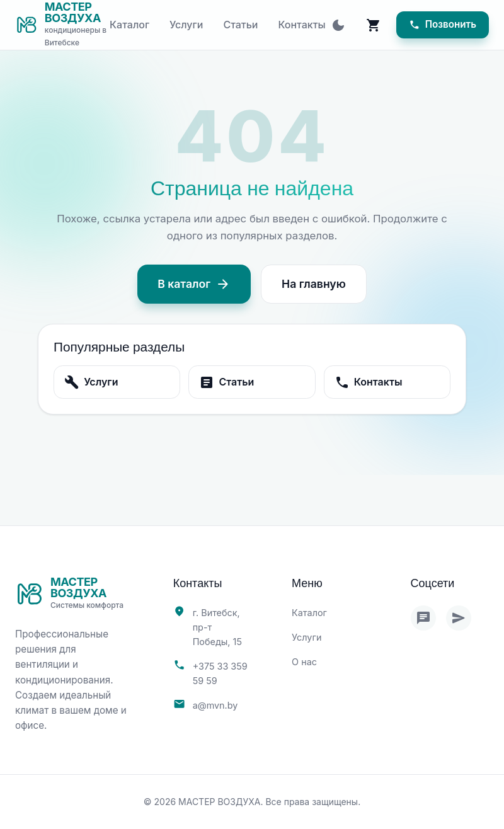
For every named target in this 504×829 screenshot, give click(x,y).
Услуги (186, 25)
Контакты (302, 25)
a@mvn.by (215, 705)
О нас (304, 662)
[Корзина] (374, 25)
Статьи (240, 25)
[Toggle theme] (338, 25)
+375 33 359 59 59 (220, 673)
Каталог (129, 25)
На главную (314, 284)
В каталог (194, 284)
